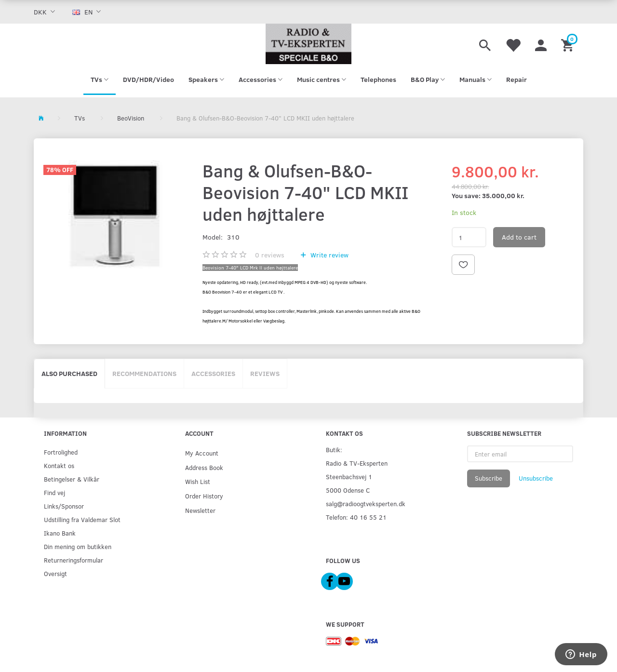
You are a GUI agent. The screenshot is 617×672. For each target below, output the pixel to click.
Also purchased (69, 373)
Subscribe (489, 478)
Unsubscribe (536, 478)
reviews (270, 255)
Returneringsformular (74, 560)
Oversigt (55, 573)
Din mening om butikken (78, 546)
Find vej (54, 492)
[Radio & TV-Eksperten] (308, 44)
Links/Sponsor (64, 506)
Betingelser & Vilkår (72, 479)
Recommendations (144, 373)
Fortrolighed (61, 452)
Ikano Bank (60, 533)
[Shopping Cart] (569, 44)
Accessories (213, 373)
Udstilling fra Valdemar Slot (82, 519)
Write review (329, 255)
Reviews (265, 373)
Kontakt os (59, 465)
